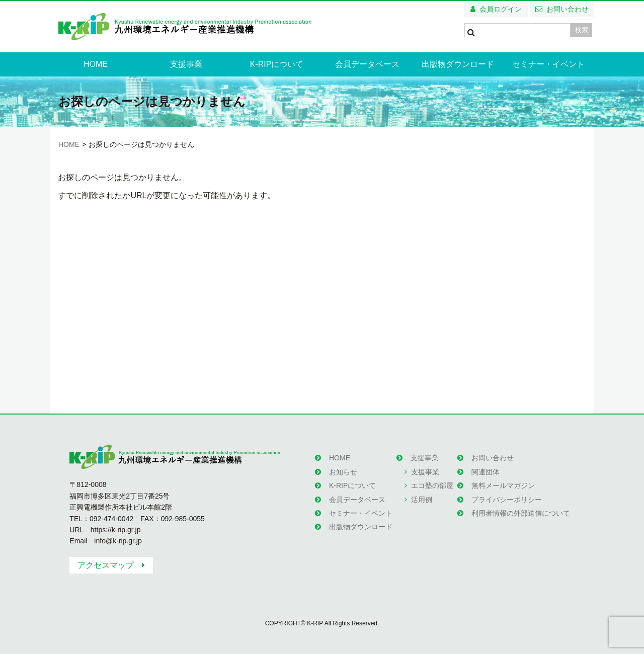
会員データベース (367, 64)
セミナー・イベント (548, 64)
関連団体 (486, 472)
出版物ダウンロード (458, 64)
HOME (96, 64)
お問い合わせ (568, 9)
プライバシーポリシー (507, 500)
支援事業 (186, 64)
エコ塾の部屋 (432, 485)
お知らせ (343, 472)
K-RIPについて (277, 64)
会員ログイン (501, 9)
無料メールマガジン (503, 485)
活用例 (422, 500)
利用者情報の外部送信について (521, 513)
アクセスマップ (106, 565)
